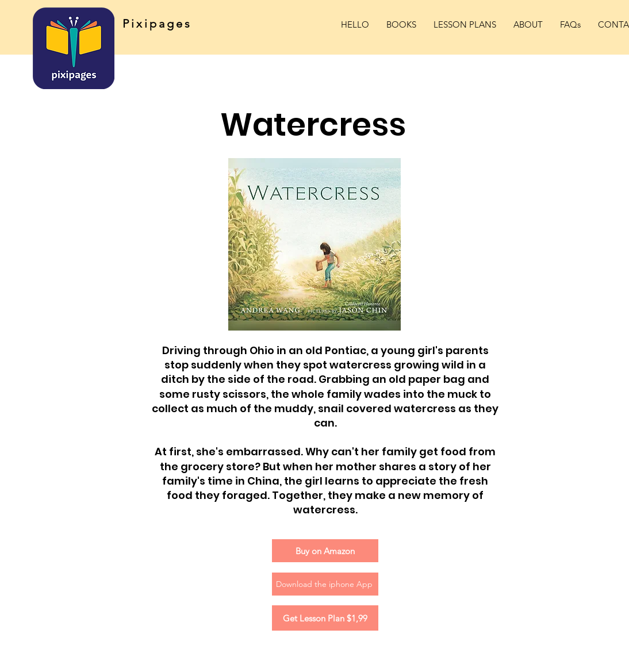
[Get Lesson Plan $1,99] (325, 618)
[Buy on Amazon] (325, 551)
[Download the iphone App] (325, 584)
